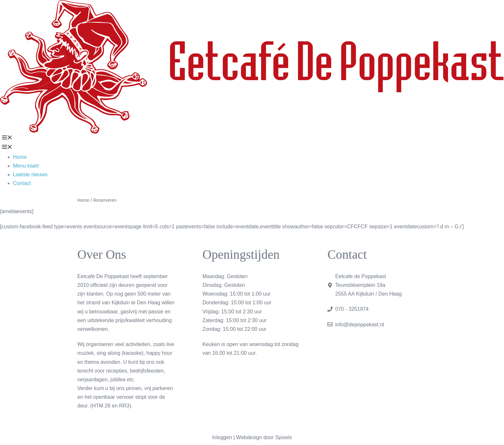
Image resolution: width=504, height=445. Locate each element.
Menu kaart (26, 166)
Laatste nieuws (30, 174)
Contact (22, 183)
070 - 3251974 (352, 309)
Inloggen (222, 437)
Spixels (284, 437)
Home (20, 157)
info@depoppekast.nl (360, 325)
